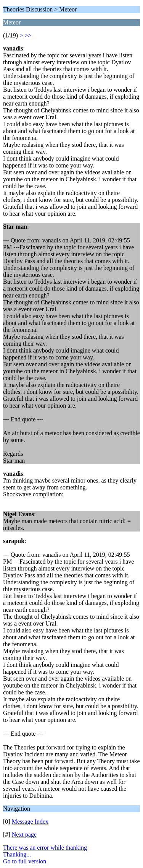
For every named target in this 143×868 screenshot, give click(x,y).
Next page (24, 835)
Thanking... (17, 854)
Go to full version (25, 861)
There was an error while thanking (45, 848)
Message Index (30, 822)
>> (28, 35)
